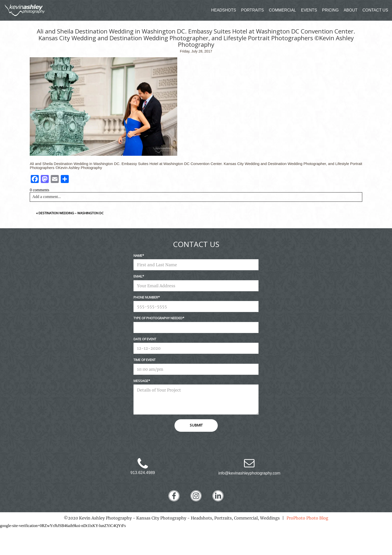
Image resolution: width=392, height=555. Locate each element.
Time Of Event (144, 360)
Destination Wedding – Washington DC (71, 213)
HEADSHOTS (224, 10)
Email (138, 276)
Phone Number (146, 297)
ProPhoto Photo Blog (307, 518)
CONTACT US (375, 10)
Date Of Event (145, 339)
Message (141, 381)
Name (138, 255)
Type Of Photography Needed (158, 318)
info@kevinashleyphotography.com (249, 473)
